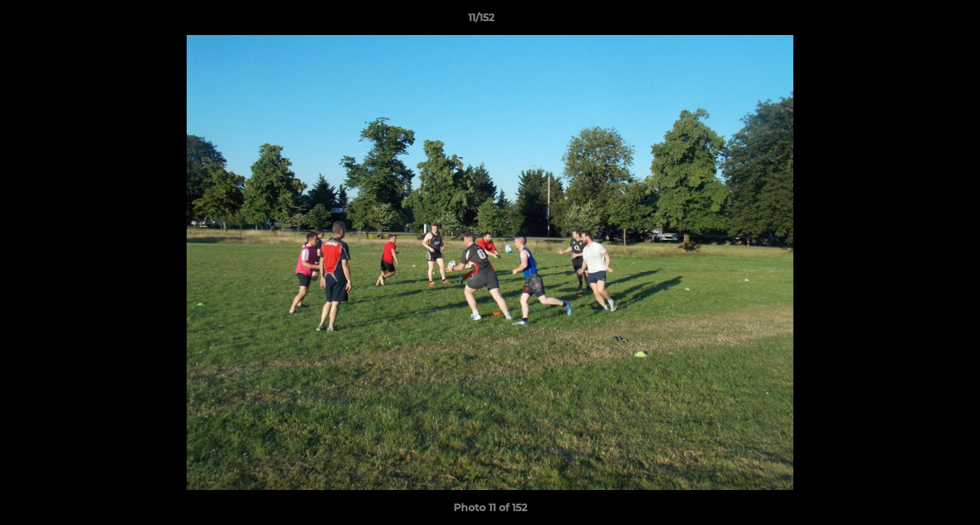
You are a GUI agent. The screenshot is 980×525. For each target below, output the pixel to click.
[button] (919, 21)
